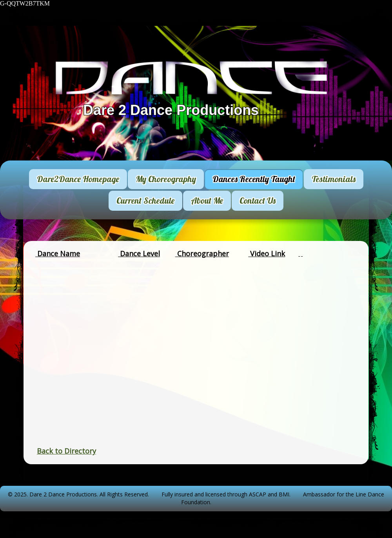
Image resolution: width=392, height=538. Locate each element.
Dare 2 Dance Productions (171, 110)
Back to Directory (66, 451)
